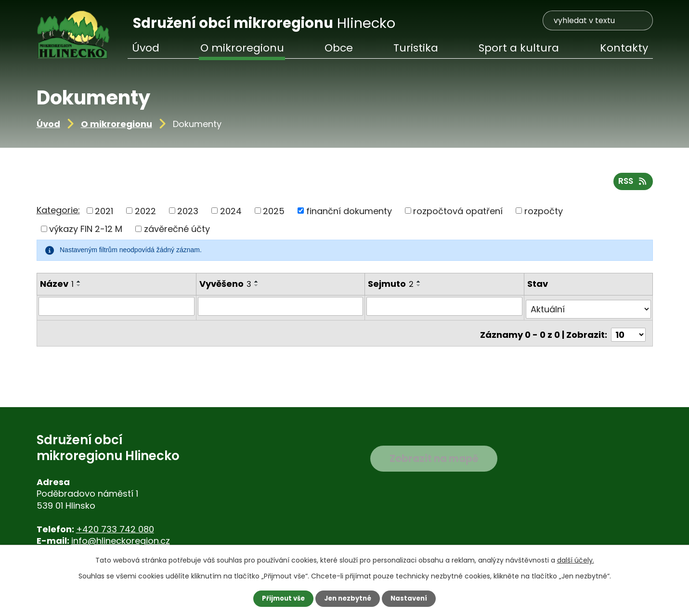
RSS (632, 184)
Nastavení (412, 598)
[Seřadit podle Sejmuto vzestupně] (420, 284)
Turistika (416, 48)
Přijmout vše (281, 598)
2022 (145, 213)
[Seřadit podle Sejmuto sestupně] (420, 288)
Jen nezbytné (348, 598)
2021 (104, 213)
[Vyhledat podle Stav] (588, 309)
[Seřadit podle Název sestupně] (79, 288)
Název (57, 287)
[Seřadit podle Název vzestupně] (79, 284)
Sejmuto (392, 287)
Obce (339, 48)
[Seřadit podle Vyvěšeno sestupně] (256, 288)
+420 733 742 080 (115, 529)
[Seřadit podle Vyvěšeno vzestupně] (256, 284)
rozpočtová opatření (458, 213)
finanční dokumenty (349, 213)
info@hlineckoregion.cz (121, 541)
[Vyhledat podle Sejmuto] (445, 309)
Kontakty (624, 48)
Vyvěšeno (225, 287)
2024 (231, 213)
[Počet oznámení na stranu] (628, 331)
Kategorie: (58, 213)
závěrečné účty (177, 232)
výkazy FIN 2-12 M (86, 232)
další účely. (576, 560)
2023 (188, 213)
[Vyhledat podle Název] (117, 309)
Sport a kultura (519, 48)
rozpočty (544, 213)
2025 (274, 213)
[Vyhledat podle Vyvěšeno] (281, 309)
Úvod (48, 124)
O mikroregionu (117, 124)
